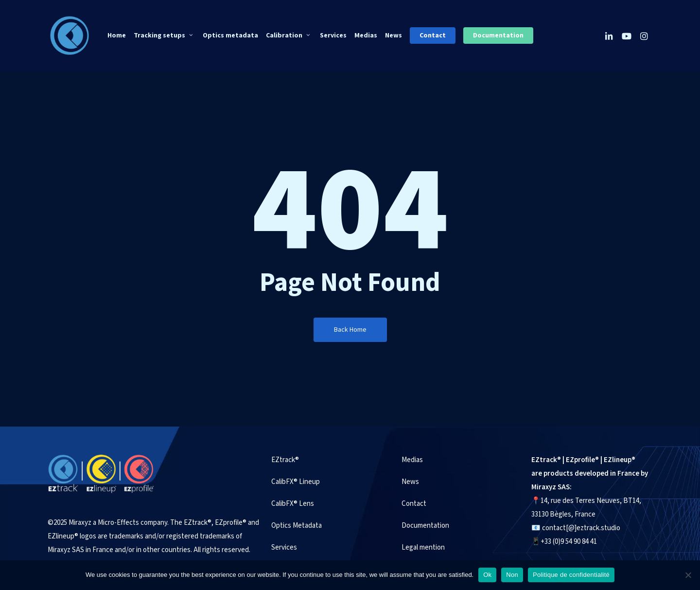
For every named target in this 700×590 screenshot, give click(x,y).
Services (284, 547)
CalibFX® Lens (293, 504)
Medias (412, 460)
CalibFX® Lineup (296, 482)
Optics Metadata (297, 526)
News (410, 482)
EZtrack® (285, 460)
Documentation (425, 526)
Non (512, 575)
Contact (414, 504)
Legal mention (423, 547)
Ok (487, 575)
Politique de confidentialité (571, 575)
